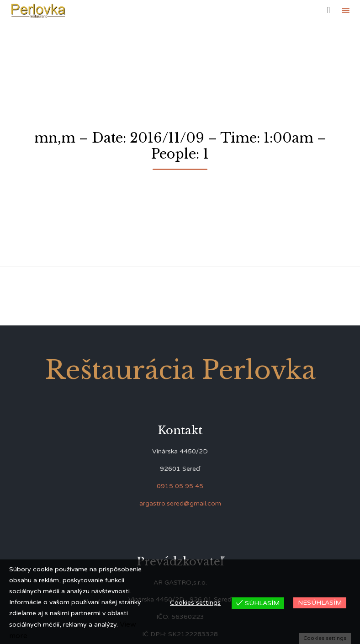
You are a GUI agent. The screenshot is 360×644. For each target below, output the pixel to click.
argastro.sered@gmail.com (180, 503)
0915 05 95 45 (180, 486)
